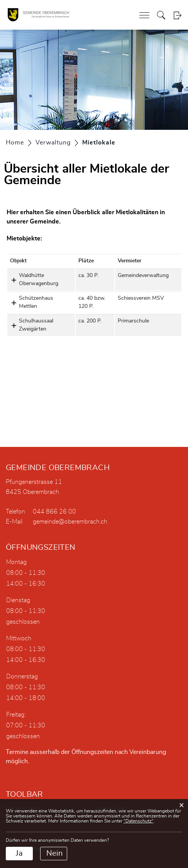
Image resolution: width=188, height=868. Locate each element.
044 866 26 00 (54, 512)
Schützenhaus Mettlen (36, 302)
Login (177, 15)
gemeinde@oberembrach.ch (70, 522)
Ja (19, 853)
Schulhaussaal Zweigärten (36, 325)
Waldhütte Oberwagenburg (39, 280)
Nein (54, 853)
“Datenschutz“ (138, 821)
